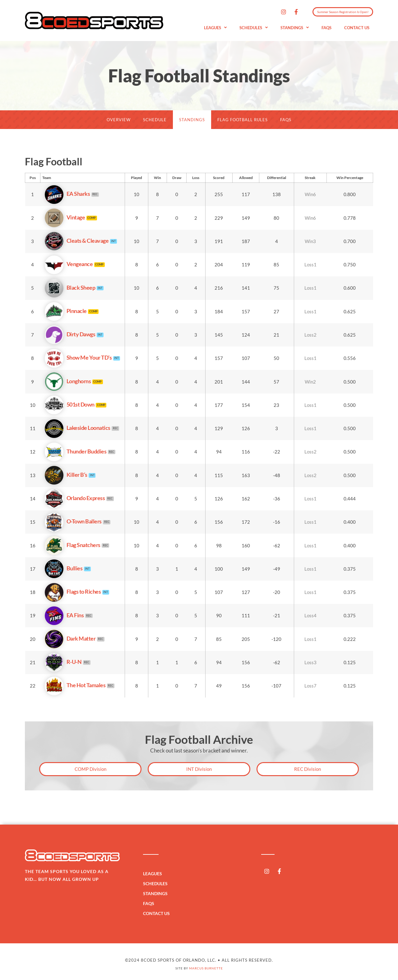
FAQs (326, 28)
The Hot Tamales (75, 685)
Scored (219, 178)
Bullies (64, 568)
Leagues (215, 28)
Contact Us (357, 28)
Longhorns (68, 381)
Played (137, 178)
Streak (310, 178)
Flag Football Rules (243, 120)
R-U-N (63, 662)
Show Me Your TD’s (78, 357)
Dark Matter (70, 638)
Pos (33, 178)
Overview (119, 120)
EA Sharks (67, 194)
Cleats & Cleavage (77, 241)
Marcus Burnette (206, 968)
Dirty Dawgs (70, 334)
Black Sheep (70, 288)
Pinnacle (66, 311)
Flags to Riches (73, 591)
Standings (295, 28)
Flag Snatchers (72, 545)
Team (47, 178)
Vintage (65, 217)
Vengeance (69, 264)
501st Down (69, 404)
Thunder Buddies (76, 451)
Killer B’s (66, 475)
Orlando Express (75, 498)
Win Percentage (350, 178)
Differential (277, 178)
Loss (196, 178)
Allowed (246, 178)
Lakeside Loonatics (77, 428)
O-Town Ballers (73, 521)
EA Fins (64, 615)
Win (157, 178)
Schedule (155, 120)
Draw (177, 178)
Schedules (254, 28)
